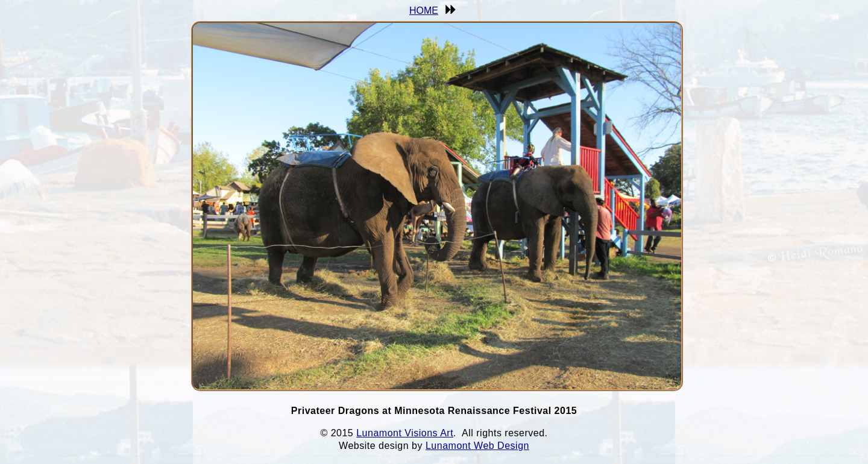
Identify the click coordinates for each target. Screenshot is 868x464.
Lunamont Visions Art (405, 433)
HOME (424, 11)
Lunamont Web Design (477, 446)
